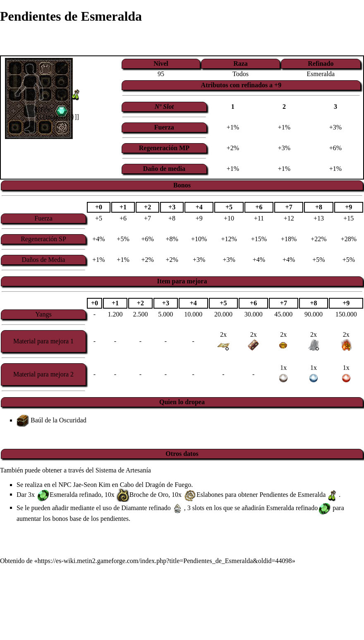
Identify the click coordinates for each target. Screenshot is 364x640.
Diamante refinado (146, 507)
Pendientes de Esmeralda (292, 494)
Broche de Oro (149, 494)
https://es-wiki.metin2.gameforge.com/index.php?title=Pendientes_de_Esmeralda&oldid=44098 (165, 561)
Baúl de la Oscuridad (59, 420)
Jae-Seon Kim (91, 485)
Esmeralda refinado (75, 494)
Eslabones (210, 494)
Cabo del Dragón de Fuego (156, 485)
